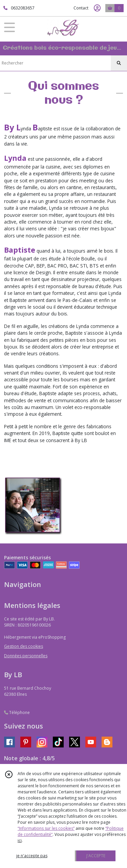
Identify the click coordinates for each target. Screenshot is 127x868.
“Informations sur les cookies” (46, 828)
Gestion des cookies (24, 646)
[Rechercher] (119, 63)
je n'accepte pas (32, 856)
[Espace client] (97, 8)
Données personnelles (26, 656)
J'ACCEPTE (96, 856)
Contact (81, 8)
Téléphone (17, 712)
